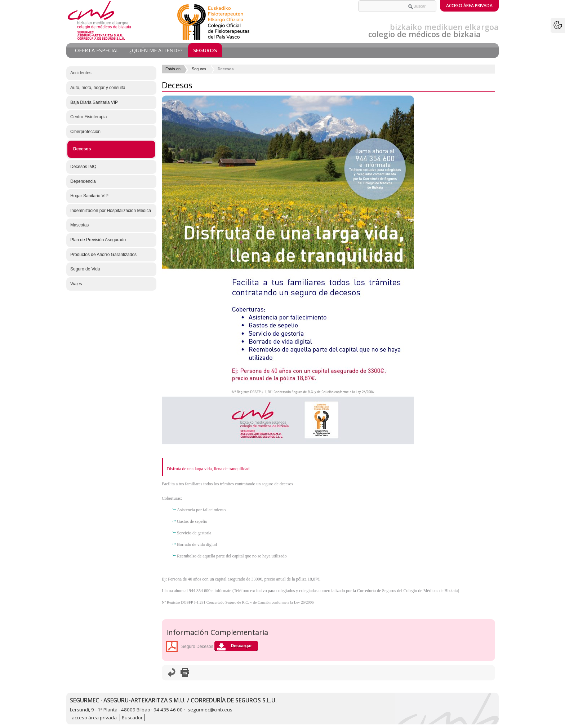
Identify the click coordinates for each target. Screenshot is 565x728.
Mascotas (79, 225)
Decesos (82, 149)
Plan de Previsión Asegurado (98, 240)
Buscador (132, 718)
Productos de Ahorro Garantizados (103, 255)
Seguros (205, 50)
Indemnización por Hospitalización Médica (111, 211)
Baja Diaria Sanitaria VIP (94, 102)
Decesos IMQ (83, 167)
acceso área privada (95, 718)
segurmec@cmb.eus (210, 710)
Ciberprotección (85, 132)
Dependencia (83, 181)
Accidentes (81, 73)
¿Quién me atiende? (156, 50)
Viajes (76, 284)
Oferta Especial (97, 50)
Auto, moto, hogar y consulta (98, 88)
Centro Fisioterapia (88, 117)
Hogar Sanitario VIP (89, 196)
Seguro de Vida (85, 269)
